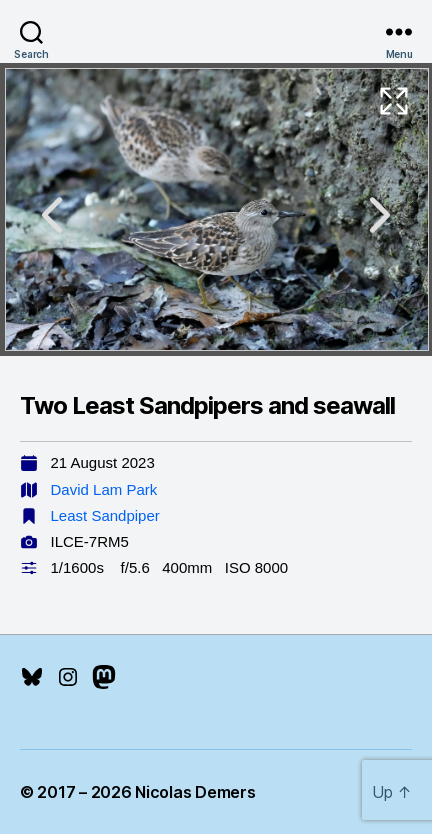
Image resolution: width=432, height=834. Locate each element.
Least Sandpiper (105, 515)
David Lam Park (104, 489)
